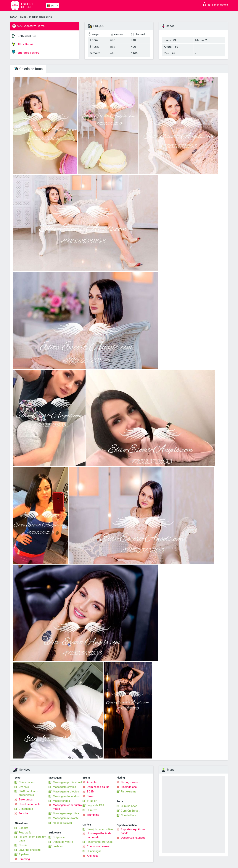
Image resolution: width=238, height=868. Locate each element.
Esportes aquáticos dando (133, 831)
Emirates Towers (26, 52)
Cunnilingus (94, 851)
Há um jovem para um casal (32, 839)
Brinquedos (26, 809)
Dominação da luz (98, 787)
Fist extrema (129, 792)
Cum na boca (129, 806)
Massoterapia (61, 801)
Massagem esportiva (66, 813)
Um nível (24, 787)
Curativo (92, 810)
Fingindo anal (129, 787)
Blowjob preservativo (100, 829)
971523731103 (27, 36)
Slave (90, 796)
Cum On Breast (130, 811)
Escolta (24, 828)
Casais (23, 845)
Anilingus (93, 856)
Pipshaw (24, 854)
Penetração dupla (30, 804)
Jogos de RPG (96, 805)
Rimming (24, 859)
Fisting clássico (131, 782)
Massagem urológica (66, 792)
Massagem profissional (67, 782)
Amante (92, 782)
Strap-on (92, 801)
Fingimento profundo (100, 842)
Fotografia (25, 833)
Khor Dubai (22, 44)
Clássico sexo (28, 782)
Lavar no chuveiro (30, 850)
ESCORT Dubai (19, 17)
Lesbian (58, 846)
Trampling (93, 815)
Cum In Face (129, 815)
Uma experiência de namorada (99, 835)
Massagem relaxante (66, 818)
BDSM (91, 792)
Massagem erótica (64, 787)
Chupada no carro (98, 846)
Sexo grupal (26, 800)
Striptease (59, 837)
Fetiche (23, 813)
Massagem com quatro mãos (67, 807)
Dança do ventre (63, 842)
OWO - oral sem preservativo (28, 793)
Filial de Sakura (62, 823)
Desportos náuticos (133, 838)
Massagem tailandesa (66, 796)
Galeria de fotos (28, 69)
